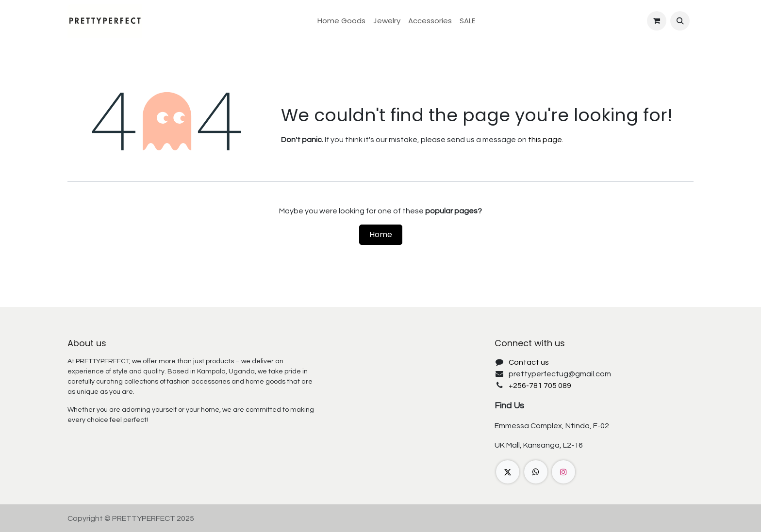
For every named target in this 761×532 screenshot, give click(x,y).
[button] (680, 21)
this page (545, 140)
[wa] (536, 472)
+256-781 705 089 (540, 386)
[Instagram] (563, 472)
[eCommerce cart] (657, 21)
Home (381, 234)
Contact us (529, 362)
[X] (508, 472)
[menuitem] (341, 21)
